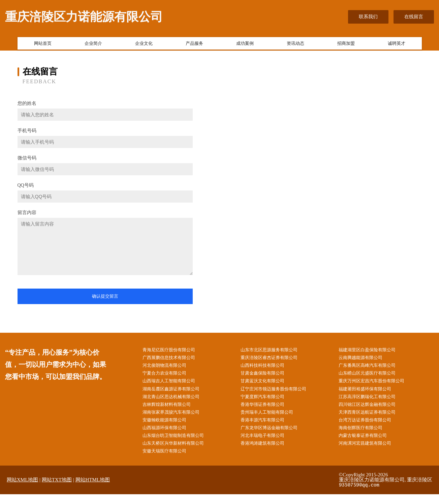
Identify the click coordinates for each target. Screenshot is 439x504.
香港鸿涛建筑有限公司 (268, 452)
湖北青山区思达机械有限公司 (177, 401)
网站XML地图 (22, 490)
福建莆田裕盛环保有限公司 (371, 393)
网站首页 (43, 45)
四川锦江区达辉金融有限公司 (373, 410)
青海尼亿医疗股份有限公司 (175, 350)
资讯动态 (295, 45)
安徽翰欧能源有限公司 (170, 427)
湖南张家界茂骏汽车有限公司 (177, 419)
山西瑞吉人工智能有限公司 (175, 384)
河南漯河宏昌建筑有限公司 (371, 452)
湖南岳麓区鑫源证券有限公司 (177, 393)
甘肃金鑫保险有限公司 (268, 376)
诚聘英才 (397, 45)
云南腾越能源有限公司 (366, 359)
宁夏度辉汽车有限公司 (268, 401)
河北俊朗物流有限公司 (170, 367)
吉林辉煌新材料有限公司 (173, 410)
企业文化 (144, 45)
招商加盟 (346, 45)
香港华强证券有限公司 (268, 410)
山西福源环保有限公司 (170, 435)
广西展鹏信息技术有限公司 (175, 359)
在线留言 (414, 17)
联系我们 (368, 17)
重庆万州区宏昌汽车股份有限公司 (378, 384)
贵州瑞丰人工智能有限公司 (273, 419)
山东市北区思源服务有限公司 (275, 350)
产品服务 (194, 45)
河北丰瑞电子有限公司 (268, 444)
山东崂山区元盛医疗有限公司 (373, 376)
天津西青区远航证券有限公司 (373, 419)
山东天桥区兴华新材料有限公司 (180, 452)
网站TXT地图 (57, 490)
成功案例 (245, 45)
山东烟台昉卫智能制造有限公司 (180, 444)
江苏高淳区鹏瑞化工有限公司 (373, 401)
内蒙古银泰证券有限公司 (369, 444)
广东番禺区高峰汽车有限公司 (373, 367)
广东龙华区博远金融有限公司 (275, 435)
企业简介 (93, 45)
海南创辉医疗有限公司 (366, 435)
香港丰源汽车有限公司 (268, 427)
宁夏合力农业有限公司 (170, 376)
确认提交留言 (105, 296)
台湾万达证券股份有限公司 (371, 427)
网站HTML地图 (93, 490)
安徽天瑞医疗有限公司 (170, 461)
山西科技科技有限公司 (268, 367)
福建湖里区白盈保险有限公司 (373, 350)
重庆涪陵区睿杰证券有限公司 (275, 359)
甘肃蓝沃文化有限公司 (268, 384)
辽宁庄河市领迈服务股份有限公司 (280, 393)
